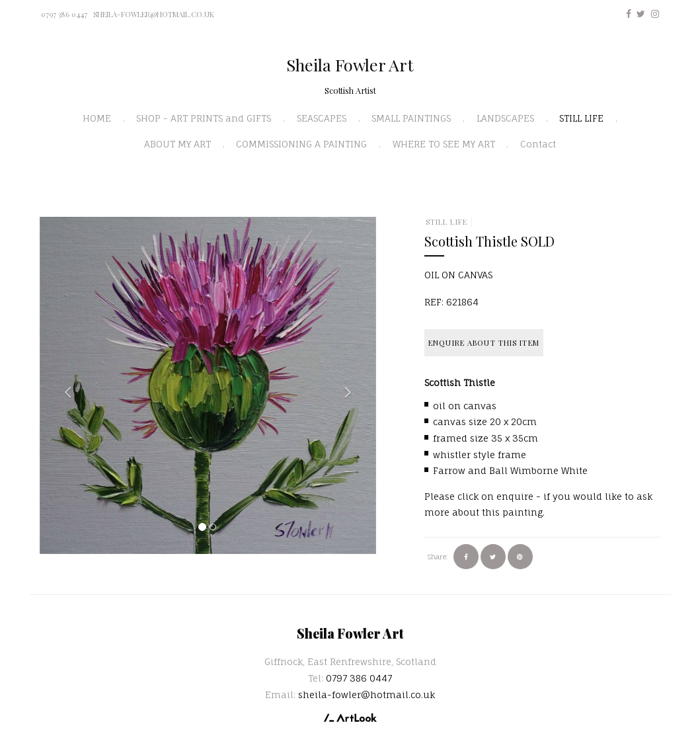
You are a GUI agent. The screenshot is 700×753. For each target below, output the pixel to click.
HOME (97, 118)
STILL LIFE (581, 118)
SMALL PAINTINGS (411, 118)
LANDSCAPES (505, 118)
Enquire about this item (484, 343)
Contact (538, 144)
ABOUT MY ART (177, 144)
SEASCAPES (322, 118)
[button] (65, 385)
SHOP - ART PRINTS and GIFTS (204, 118)
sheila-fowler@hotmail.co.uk (154, 14)
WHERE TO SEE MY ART (444, 144)
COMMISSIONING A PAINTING (301, 144)
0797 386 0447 (64, 14)
